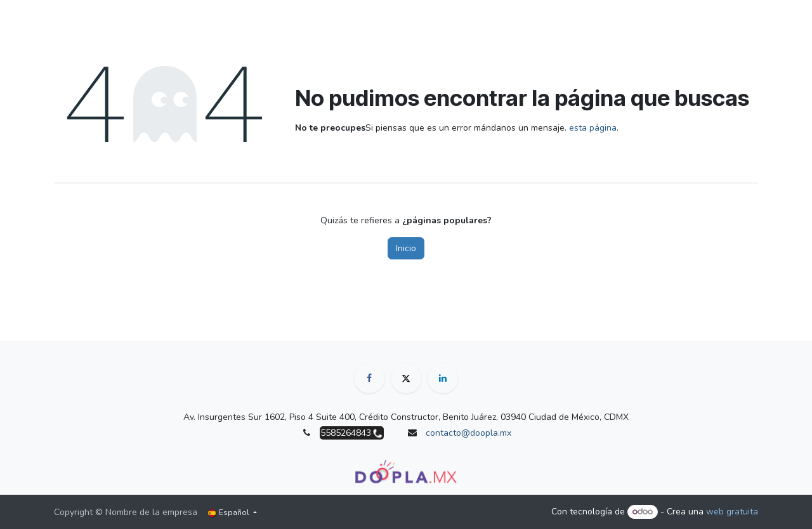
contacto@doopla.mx (468, 433)
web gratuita (732, 512)
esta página (593, 128)
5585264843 (346, 433)
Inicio (406, 248)
